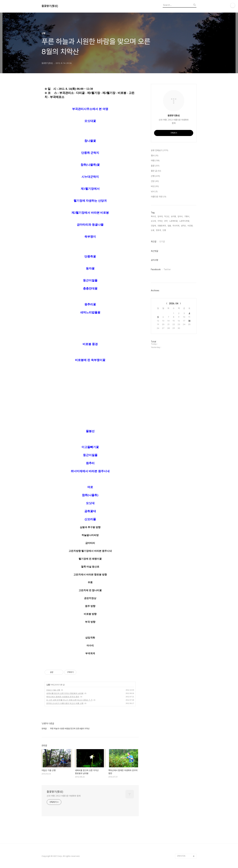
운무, (166, 221)
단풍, (164, 230)
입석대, (160, 216)
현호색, (159, 230)
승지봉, (174, 216)
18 (189, 321)
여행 (155, 161)
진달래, (154, 226)
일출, (169, 226)
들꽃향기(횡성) (50, 6)
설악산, (184, 226)
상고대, (154, 221)
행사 (155, 156)
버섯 (155, 186)
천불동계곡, (162, 226)
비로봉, (190, 226)
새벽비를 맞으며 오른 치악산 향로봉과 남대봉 (65, 693)
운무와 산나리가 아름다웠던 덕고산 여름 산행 (65, 703)
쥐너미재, (176, 226)
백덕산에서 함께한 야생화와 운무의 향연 (63, 697)
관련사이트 (181, 856)
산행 (48, 685)
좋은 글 (156, 171)
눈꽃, (153, 230)
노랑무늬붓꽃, (184, 221)
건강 (155, 181)
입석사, (180, 216)
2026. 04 (174, 304)
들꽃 (155, 166)
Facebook (156, 269)
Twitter (167, 269)
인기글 (162, 242)
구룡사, (187, 216)
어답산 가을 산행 (53, 690)
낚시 (154, 192)
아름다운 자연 (159, 197)
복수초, (154, 216)
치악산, (160, 221)
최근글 (154, 242)
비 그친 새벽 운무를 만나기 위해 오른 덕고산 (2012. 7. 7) (69, 700)
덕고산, (167, 216)
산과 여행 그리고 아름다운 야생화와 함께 (64, 796)
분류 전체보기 (160, 151)
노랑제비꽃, (174, 221)
